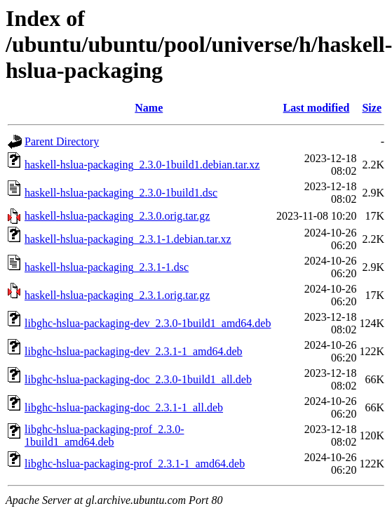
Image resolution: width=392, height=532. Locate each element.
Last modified (317, 108)
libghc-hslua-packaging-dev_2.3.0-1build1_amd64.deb (148, 323)
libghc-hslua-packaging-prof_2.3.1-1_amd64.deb (135, 464)
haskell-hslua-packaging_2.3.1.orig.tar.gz (117, 295)
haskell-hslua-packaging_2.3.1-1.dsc (107, 267)
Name (149, 108)
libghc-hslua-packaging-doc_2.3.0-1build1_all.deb (138, 379)
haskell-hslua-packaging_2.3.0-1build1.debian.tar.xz (142, 165)
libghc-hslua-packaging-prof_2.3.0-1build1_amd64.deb (104, 435)
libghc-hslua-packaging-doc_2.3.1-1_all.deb (124, 407)
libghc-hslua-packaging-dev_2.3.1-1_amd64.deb (134, 351)
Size (372, 108)
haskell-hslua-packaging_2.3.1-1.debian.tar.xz (128, 239)
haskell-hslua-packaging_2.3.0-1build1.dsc (121, 193)
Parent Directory (62, 141)
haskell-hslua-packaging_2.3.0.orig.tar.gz (117, 216)
